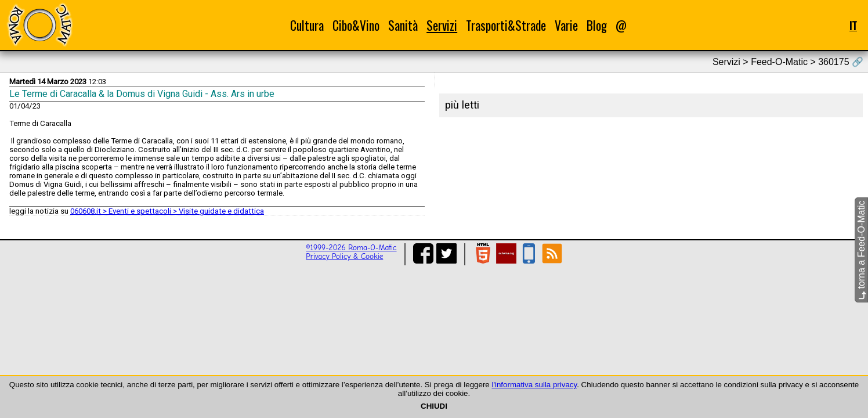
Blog (597, 25)
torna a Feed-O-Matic (861, 251)
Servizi (442, 25)
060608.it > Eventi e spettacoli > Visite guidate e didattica (167, 211)
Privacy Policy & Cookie (344, 256)
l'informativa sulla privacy (534, 385)
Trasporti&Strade (506, 25)
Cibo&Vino (356, 25)
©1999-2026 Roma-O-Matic (351, 248)
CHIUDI (434, 406)
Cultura (307, 25)
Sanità (403, 25)
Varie (566, 25)
